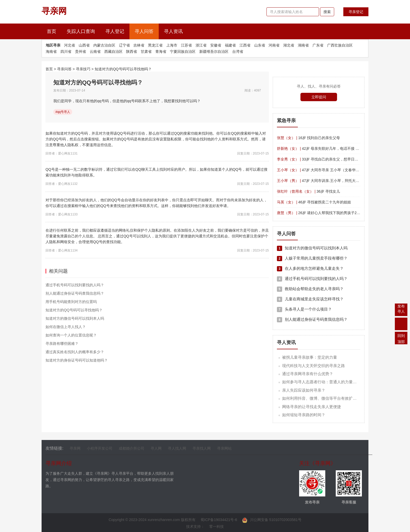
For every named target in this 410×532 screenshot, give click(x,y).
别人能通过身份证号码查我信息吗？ (75, 293)
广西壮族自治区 (340, 45)
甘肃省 (146, 52)
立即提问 (319, 97)
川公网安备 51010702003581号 (272, 520)
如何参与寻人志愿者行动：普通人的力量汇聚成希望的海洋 (333, 382)
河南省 (274, 45)
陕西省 (132, 52)
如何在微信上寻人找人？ (66, 327)
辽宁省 (124, 45)
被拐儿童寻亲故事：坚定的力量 (310, 357)
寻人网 (156, 448)
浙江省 (201, 45)
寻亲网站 (224, 448)
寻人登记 (115, 31)
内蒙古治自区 (104, 45)
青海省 (161, 52)
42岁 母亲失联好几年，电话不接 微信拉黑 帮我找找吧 (333, 148)
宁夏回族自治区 (183, 52)
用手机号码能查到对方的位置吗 (71, 302)
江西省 (245, 45)
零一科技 (217, 527)
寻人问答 (144, 31)
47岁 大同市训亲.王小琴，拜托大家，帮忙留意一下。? (334, 181)
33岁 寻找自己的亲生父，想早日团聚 (319, 159)
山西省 (84, 45)
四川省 (66, 52)
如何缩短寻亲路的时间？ (304, 415)
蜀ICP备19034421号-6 (219, 520)
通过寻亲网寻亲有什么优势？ (308, 374)
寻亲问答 (64, 69)
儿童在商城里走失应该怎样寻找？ (310, 299)
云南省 (95, 52)
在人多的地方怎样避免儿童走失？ (310, 268)
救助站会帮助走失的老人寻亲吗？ (310, 289)
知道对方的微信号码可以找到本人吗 (75, 318)
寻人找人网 (177, 448)
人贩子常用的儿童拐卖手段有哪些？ (312, 258)
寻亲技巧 (83, 69)
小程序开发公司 (100, 448)
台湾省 (238, 52)
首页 (54, 31)
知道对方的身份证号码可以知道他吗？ (77, 360)
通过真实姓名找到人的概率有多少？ (75, 352)
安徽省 (216, 45)
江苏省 (186, 45)
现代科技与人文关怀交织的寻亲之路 (314, 366)
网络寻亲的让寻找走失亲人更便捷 (312, 407)
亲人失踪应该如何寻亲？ (304, 390)
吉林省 (139, 45)
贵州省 (81, 52)
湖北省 (289, 45)
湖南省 (303, 45)
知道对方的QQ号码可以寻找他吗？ (123, 69)
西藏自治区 (113, 52)
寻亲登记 (356, 12)
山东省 (260, 45)
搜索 (327, 12)
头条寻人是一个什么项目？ (304, 309)
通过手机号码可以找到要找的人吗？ (75, 285)
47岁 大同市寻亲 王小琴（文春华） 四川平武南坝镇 (331, 170)
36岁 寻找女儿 (308, 191)
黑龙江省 (155, 45)
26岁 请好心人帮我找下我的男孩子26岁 (320, 213)
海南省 (51, 52)
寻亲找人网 (202, 448)
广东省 (318, 45)
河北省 (70, 45)
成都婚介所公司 (132, 448)
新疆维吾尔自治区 (214, 52)
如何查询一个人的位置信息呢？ (71, 335)
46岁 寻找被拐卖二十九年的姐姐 (314, 202)
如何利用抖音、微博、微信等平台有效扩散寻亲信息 (327, 398)
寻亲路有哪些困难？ (62, 344)
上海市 (172, 45)
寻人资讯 (173, 31)
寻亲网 (75, 448)
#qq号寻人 (63, 112)
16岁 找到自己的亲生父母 (308, 138)
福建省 (230, 45)
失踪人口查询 (81, 31)
